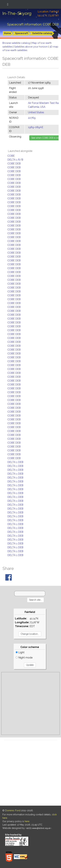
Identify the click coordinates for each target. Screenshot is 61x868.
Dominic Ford (13, 810)
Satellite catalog (42, 33)
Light (20, 652)
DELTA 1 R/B (15, 160)
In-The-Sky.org (17, 13)
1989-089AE (36, 127)
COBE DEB (14, 164)
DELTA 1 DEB (15, 462)
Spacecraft (22, 33)
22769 (32, 118)
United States (36, 112)
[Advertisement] (30, 703)
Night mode (24, 658)
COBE (11, 156)
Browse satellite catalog (17, 43)
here (27, 821)
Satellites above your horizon (31, 47)
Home (7, 33)
